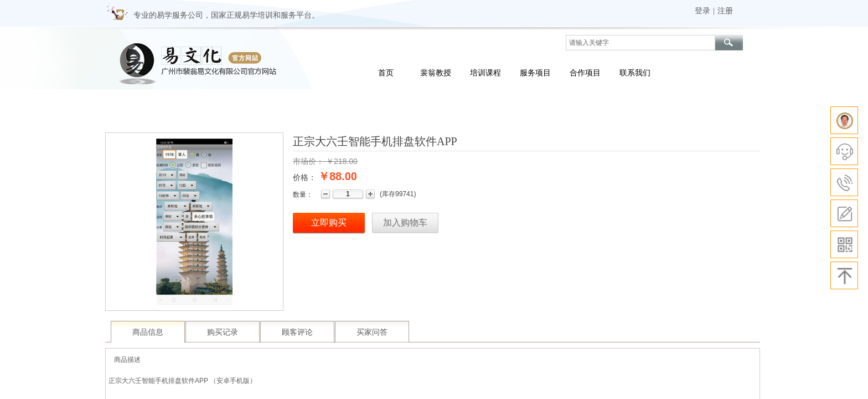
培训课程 (485, 73)
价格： (304, 177)
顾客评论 (297, 332)
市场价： (308, 161)
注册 (725, 11)
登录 (702, 11)
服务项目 (535, 73)
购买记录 (223, 332)
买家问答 (372, 332)
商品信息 (148, 332)
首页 (386, 73)
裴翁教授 (436, 73)
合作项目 (585, 73)
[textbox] (640, 43)
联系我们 (635, 73)
